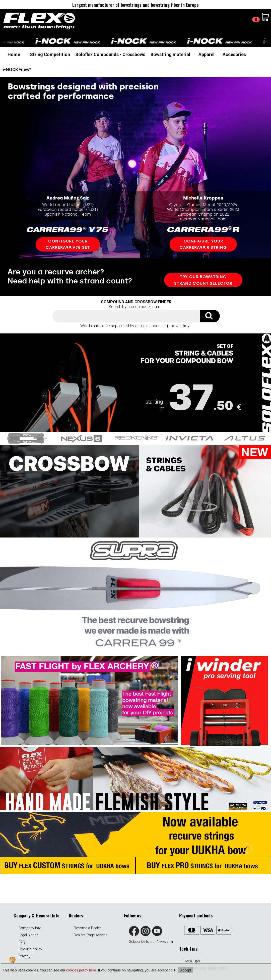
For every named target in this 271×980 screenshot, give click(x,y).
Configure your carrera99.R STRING (203, 244)
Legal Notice (28, 935)
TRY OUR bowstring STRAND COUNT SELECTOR (203, 280)
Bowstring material (170, 54)
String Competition (50, 54)
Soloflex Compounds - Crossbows (110, 54)
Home (14, 54)
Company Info (30, 928)
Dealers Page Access (91, 935)
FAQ (22, 942)
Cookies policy (30, 949)
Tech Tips (192, 961)
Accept (186, 970)
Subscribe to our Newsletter (151, 942)
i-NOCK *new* (17, 69)
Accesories (234, 54)
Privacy (24, 956)
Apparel (207, 54)
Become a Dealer (87, 928)
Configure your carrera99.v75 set (68, 244)
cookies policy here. (82, 970)
